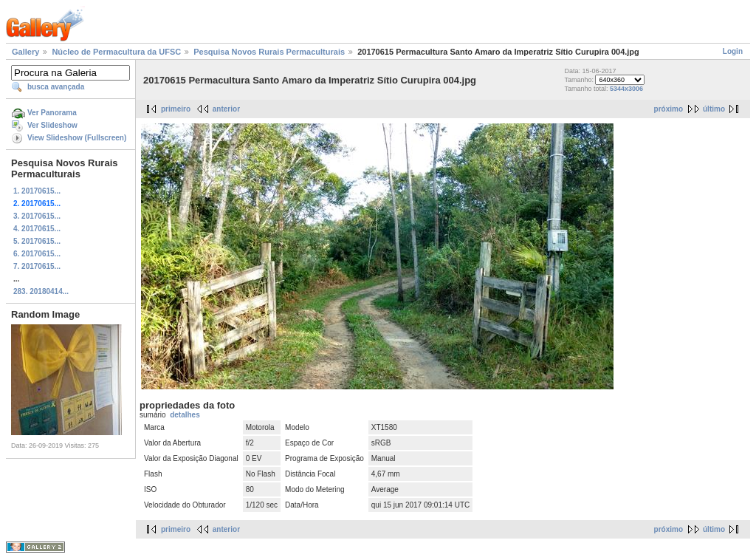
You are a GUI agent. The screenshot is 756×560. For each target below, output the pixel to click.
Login (733, 51)
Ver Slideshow (52, 125)
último (714, 109)
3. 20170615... (37, 216)
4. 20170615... (37, 229)
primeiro (176, 109)
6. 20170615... (37, 254)
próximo (669, 109)
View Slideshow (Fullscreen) (77, 138)
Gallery (25, 52)
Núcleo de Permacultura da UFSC (116, 52)
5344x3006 (626, 89)
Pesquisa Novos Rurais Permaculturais (269, 52)
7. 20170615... (37, 266)
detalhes (185, 415)
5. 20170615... (37, 241)
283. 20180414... (41, 291)
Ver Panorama (52, 113)
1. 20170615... (37, 191)
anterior (226, 109)
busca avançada (56, 87)
